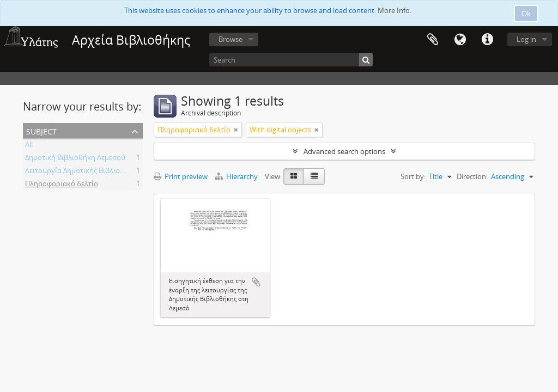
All (29, 146)
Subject (41, 130)
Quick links (487, 40)
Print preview (181, 176)
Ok (526, 14)
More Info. (395, 10)
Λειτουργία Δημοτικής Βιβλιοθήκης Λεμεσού (98, 172)
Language (460, 40)
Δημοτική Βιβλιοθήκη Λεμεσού (75, 159)
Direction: (472, 176)
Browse (231, 39)
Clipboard (433, 40)
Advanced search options (344, 151)
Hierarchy (237, 176)
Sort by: (413, 176)
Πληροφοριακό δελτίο (62, 185)
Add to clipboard (256, 282)
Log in (526, 39)
